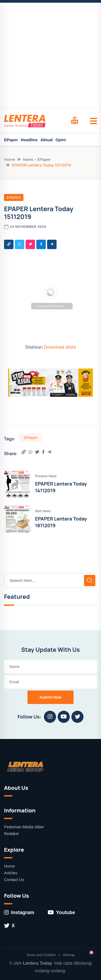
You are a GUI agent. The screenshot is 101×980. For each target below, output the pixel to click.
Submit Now (51, 697)
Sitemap (69, 955)
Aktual (47, 140)
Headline (29, 140)
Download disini (60, 347)
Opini (61, 140)
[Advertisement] (50, 56)
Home (10, 159)
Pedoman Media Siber (24, 827)
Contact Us (14, 880)
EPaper (11, 140)
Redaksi (11, 834)
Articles (11, 873)
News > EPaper (37, 159)
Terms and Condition (41, 955)
